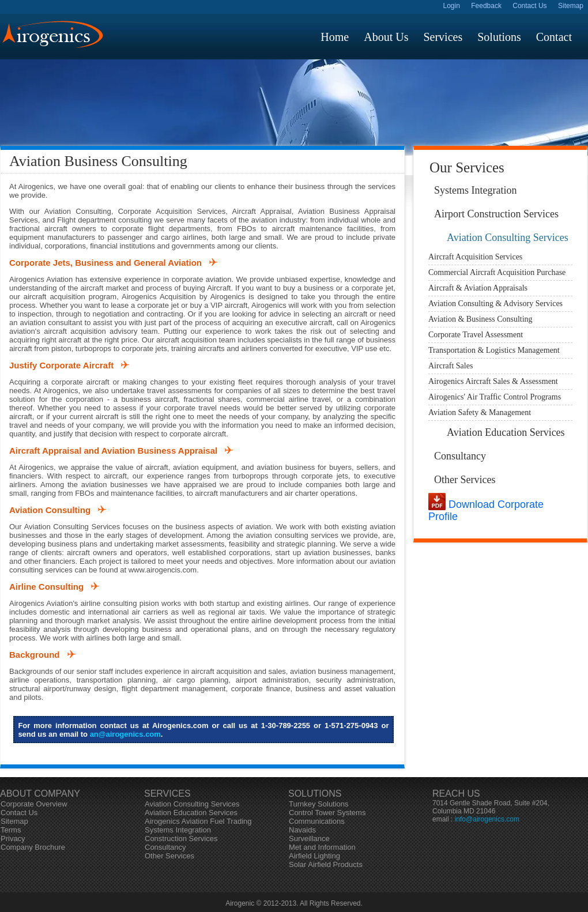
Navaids (302, 830)
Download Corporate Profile (486, 510)
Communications (317, 821)
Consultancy (460, 456)
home (335, 37)
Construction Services (181, 838)
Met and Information (322, 847)
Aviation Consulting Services (508, 238)
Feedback (486, 6)
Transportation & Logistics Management (494, 350)
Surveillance (309, 838)
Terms (11, 830)
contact (554, 37)
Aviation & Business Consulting (480, 319)
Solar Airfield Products (326, 864)
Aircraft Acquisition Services (475, 257)
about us (386, 37)
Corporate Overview (34, 804)
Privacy (13, 838)
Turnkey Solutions (319, 804)
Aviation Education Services (506, 432)
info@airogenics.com (487, 819)
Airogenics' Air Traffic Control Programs (495, 397)
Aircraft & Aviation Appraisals (478, 288)
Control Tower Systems (327, 813)
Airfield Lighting (314, 856)
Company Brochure (33, 847)
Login (452, 6)
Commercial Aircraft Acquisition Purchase (497, 272)
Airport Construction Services (496, 214)
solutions (499, 37)
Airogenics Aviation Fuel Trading (198, 821)
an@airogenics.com (125, 734)
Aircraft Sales (451, 366)
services (443, 37)
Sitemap (571, 6)
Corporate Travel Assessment (476, 335)
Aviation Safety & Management (480, 412)
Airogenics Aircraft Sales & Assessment (493, 381)
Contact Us (529, 6)
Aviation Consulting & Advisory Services (495, 304)
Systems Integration (475, 190)
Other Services (465, 480)
